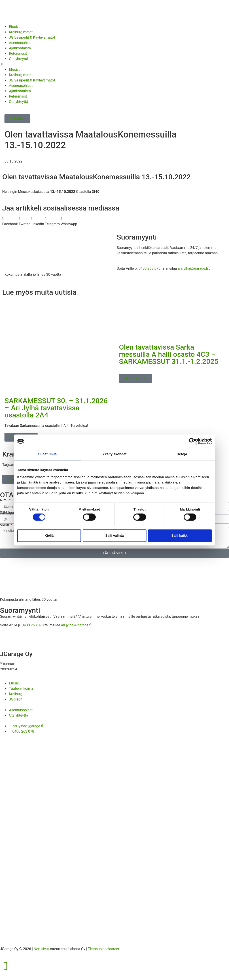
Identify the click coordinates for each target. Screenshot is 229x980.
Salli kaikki (180, 535)
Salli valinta (115, 535)
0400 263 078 (150, 268)
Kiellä (49, 535)
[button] (114, 64)
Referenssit (18, 53)
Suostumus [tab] (48, 454)
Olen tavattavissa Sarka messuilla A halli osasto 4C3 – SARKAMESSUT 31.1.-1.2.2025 (169, 354)
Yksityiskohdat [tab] (114, 454)
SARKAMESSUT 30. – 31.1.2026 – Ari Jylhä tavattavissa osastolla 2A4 (56, 408)
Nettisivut (41, 949)
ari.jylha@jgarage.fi (193, 268)
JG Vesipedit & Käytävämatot (32, 37)
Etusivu (15, 27)
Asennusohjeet (21, 43)
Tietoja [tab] (182, 454)
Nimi (4, 500)
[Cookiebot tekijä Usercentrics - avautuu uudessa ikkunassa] (192, 441)
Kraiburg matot (21, 32)
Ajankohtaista (20, 48)
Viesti (5, 525)
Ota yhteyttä (19, 59)
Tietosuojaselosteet (104, 949)
